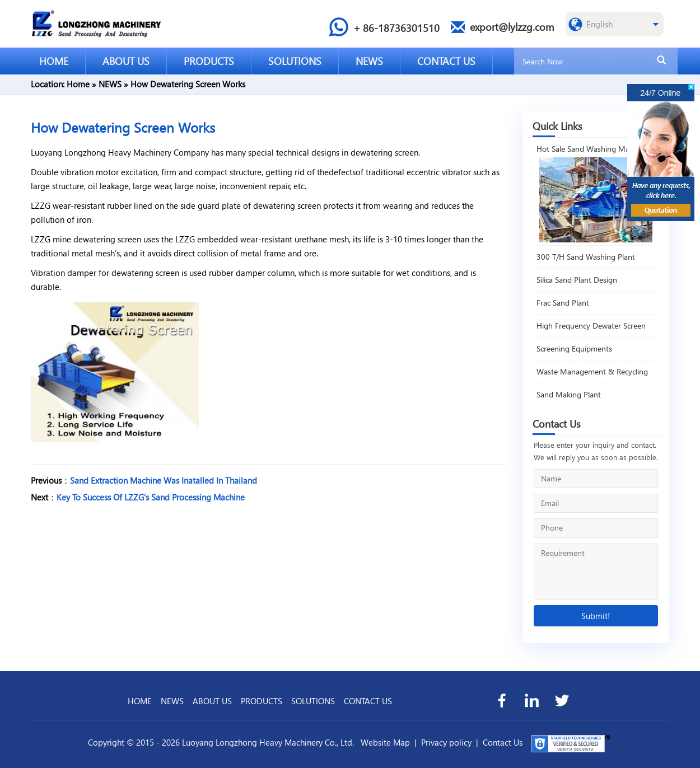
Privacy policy (446, 742)
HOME (54, 61)
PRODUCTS (209, 61)
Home (78, 84)
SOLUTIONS (295, 61)
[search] (661, 60)
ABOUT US (126, 61)
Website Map (385, 742)
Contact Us (503, 742)
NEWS (369, 61)
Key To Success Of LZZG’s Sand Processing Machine (151, 497)
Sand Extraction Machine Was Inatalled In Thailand (164, 480)
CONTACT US (446, 61)
